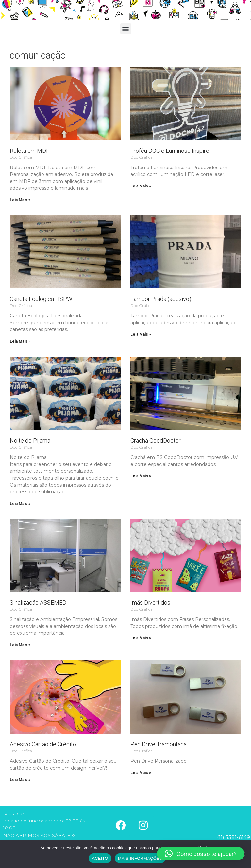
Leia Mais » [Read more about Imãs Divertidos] (141, 638)
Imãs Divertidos (150, 602)
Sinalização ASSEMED (38, 602)
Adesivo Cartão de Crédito (43, 744)
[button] (126, 29)
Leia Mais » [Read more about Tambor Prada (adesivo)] (141, 334)
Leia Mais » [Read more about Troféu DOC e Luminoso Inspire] (141, 186)
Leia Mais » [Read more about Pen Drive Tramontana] (141, 773)
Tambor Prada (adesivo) (161, 299)
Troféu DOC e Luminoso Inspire (170, 151)
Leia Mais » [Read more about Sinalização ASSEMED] (20, 645)
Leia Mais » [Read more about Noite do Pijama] (20, 504)
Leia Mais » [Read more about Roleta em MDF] (20, 200)
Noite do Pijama (30, 441)
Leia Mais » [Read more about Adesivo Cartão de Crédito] (20, 780)
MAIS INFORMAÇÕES (140, 858)
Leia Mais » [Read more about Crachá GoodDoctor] (141, 476)
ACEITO (100, 858)
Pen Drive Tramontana (159, 744)
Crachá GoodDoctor (156, 441)
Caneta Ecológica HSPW (41, 299)
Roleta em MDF (30, 151)
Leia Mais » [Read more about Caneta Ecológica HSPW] (20, 341)
